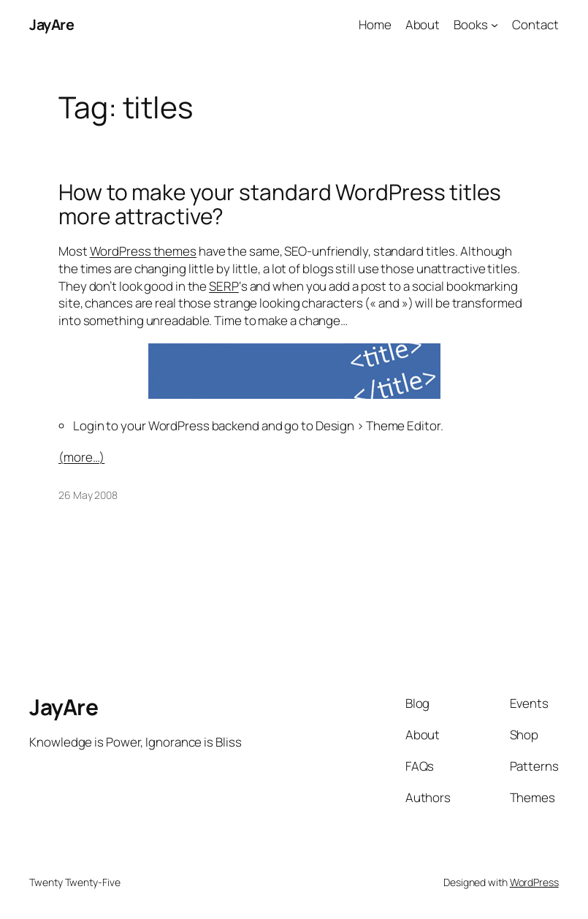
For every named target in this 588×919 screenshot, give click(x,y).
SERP (224, 286)
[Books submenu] (495, 25)
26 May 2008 (88, 495)
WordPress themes (143, 251)
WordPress (534, 882)
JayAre (51, 24)
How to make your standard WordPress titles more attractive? (280, 204)
